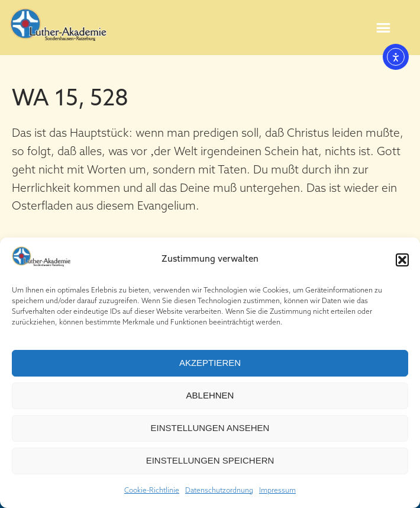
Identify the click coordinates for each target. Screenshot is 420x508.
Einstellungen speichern (210, 460)
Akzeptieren (210, 363)
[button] (402, 260)
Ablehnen (210, 395)
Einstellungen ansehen (210, 428)
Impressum (277, 491)
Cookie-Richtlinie (152, 491)
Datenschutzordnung (219, 491)
